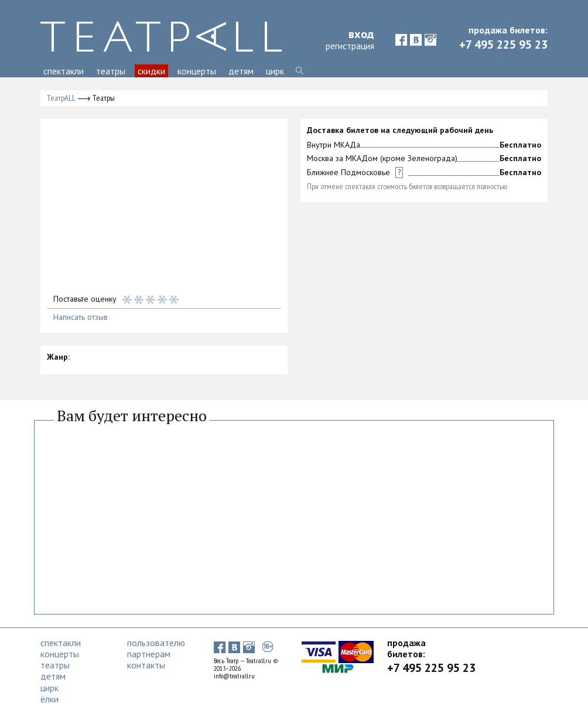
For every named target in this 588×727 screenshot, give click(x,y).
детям (241, 71)
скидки (151, 71)
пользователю (156, 643)
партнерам (149, 654)
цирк (275, 71)
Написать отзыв (81, 317)
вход (361, 34)
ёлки (49, 699)
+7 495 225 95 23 (503, 45)
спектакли (64, 71)
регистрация (350, 46)
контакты (146, 665)
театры (111, 71)
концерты (197, 71)
